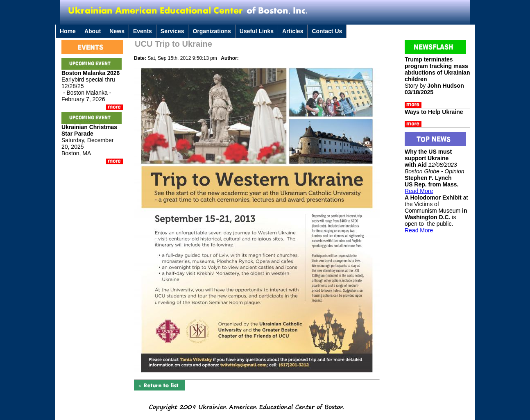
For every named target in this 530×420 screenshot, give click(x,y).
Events (143, 31)
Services (172, 31)
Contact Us (327, 31)
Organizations (212, 31)
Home (68, 31)
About (93, 31)
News (117, 31)
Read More (419, 191)
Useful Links (257, 31)
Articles (293, 31)
